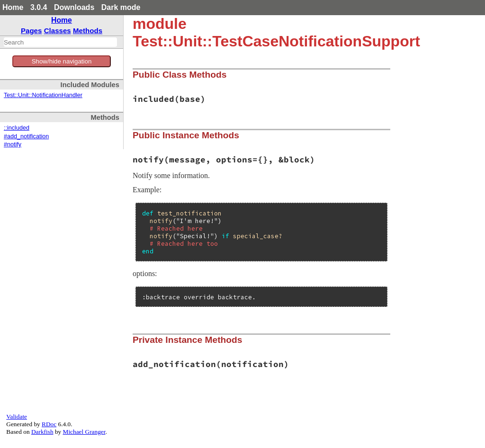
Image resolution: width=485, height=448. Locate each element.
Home (13, 7)
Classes (58, 31)
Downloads (74, 7)
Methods (88, 31)
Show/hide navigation (62, 61)
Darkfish (42, 432)
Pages (31, 31)
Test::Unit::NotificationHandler (43, 95)
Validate (17, 417)
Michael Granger (84, 432)
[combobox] (60, 42)
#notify (13, 144)
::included (17, 128)
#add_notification (26, 136)
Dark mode (121, 7)
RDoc (49, 424)
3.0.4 (39, 7)
